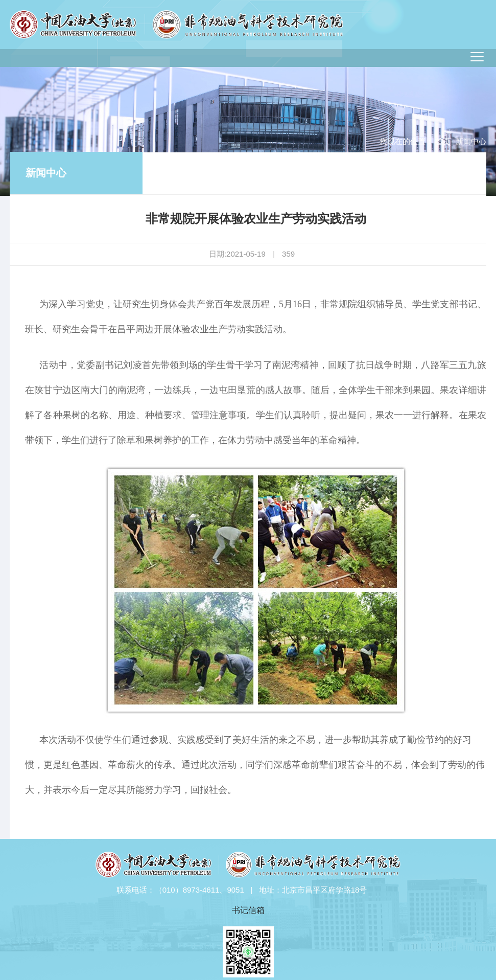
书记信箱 (248, 910)
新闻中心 (46, 173)
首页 (443, 141)
